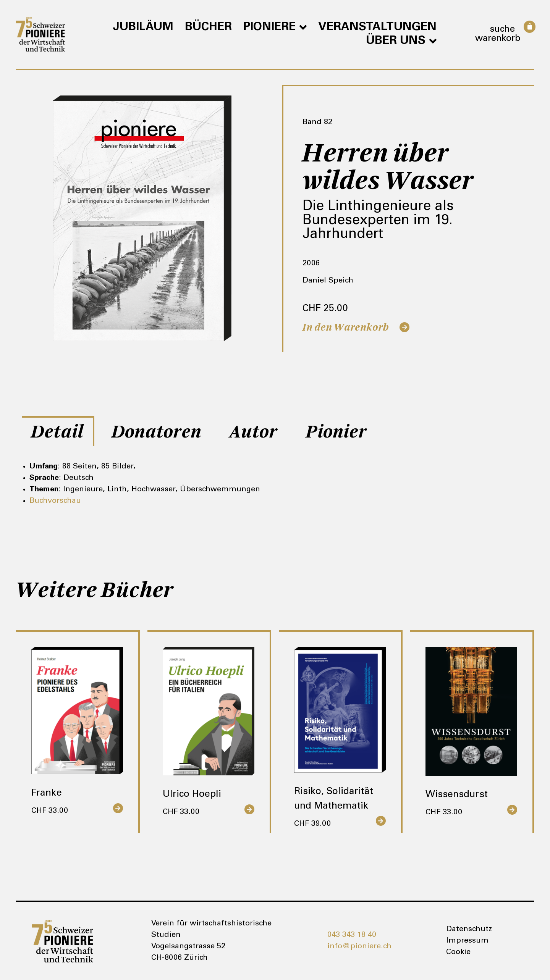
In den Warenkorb (346, 328)
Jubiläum (143, 27)
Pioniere (275, 27)
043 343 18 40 (352, 935)
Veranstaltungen (377, 27)
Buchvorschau (55, 501)
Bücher (208, 27)
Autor (254, 432)
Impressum (467, 941)
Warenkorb (498, 39)
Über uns (401, 41)
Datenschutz (469, 930)
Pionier (336, 432)
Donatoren (157, 432)
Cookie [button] (458, 953)
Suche (502, 30)
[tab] (58, 431)
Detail (57, 432)
